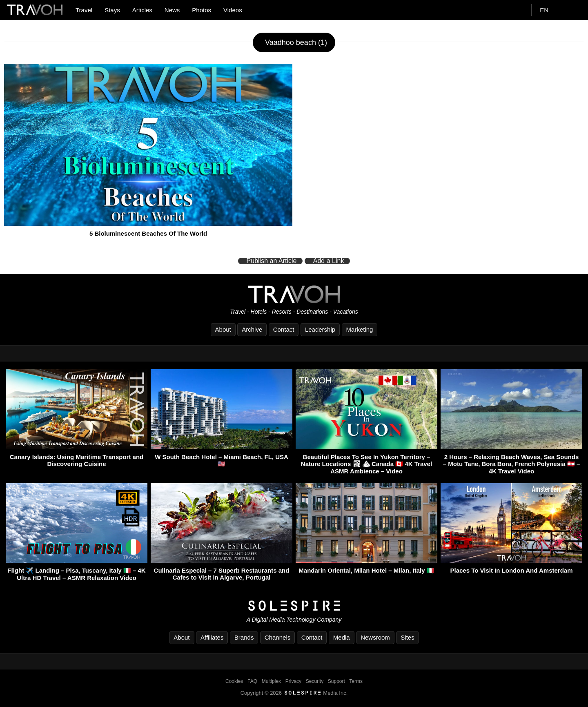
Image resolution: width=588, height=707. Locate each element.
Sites (407, 637)
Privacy (293, 681)
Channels (277, 637)
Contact (284, 329)
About (223, 329)
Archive (252, 329)
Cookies (234, 681)
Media (342, 637)
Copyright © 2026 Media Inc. (294, 693)
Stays (112, 10)
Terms (356, 681)
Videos (233, 10)
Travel (84, 10)
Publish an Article (272, 261)
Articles (142, 10)
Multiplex (271, 681)
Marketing (360, 329)
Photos (202, 10)
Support (336, 681)
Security (315, 681)
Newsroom (375, 637)
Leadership (320, 329)
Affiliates (212, 637)
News (172, 10)
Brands (244, 637)
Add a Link (329, 261)
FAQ (252, 681)
